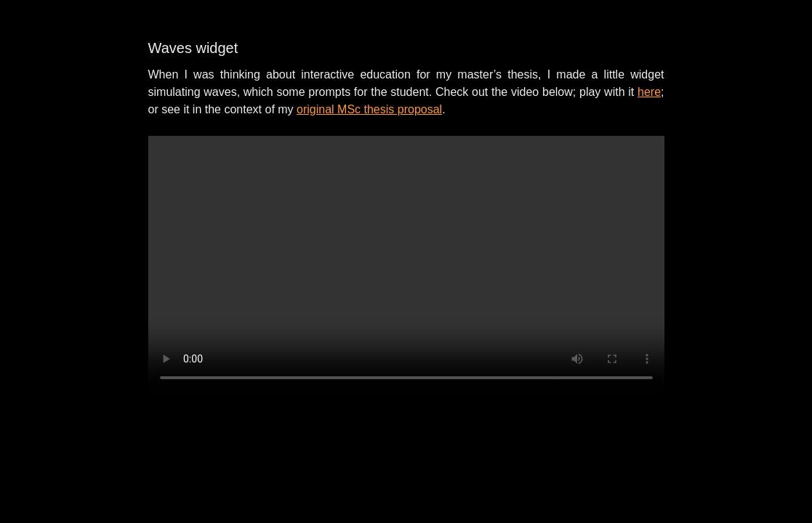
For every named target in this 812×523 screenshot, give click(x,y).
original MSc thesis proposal (369, 109)
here (649, 92)
